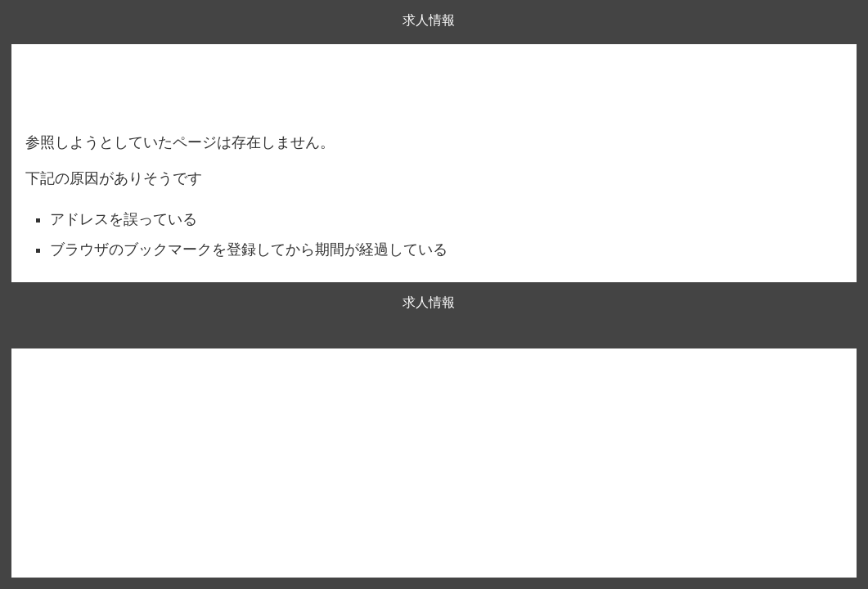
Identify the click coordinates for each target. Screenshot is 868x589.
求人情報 (429, 20)
